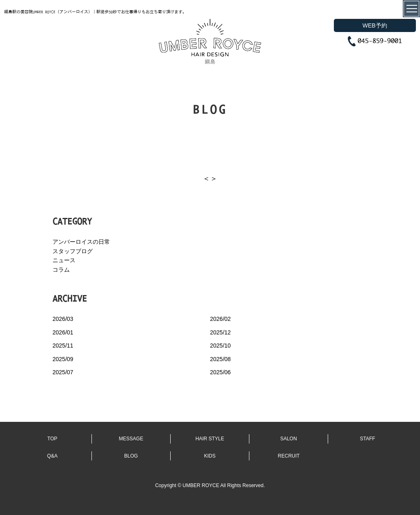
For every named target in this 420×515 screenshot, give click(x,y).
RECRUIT (289, 456)
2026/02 (220, 319)
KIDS (210, 456)
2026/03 (63, 319)
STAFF (367, 439)
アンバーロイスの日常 (81, 242)
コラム (61, 270)
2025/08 (220, 359)
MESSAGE (131, 439)
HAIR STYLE (210, 439)
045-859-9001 (380, 40)
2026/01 (63, 332)
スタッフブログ (73, 251)
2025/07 (63, 372)
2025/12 (220, 332)
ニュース (64, 260)
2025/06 (220, 372)
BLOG (131, 456)
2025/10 (220, 346)
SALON (289, 439)
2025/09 (63, 359)
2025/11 (63, 346)
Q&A (52, 456)
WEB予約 (375, 25)
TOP (52, 439)
